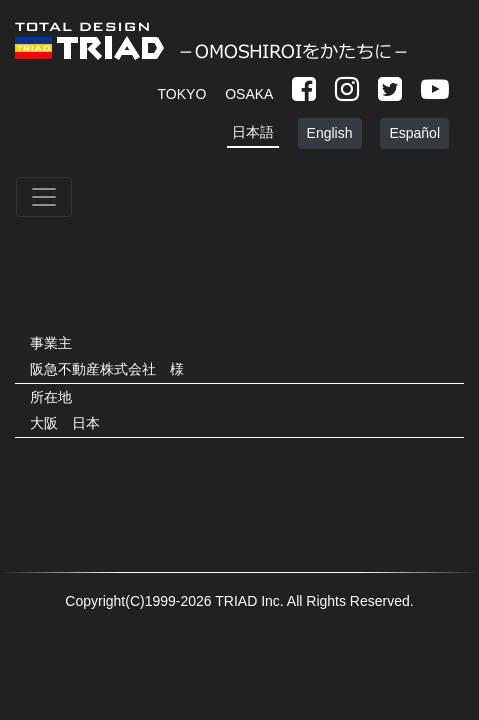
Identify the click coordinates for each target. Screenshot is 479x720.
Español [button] (414, 133)
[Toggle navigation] (44, 197)
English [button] (330, 133)
